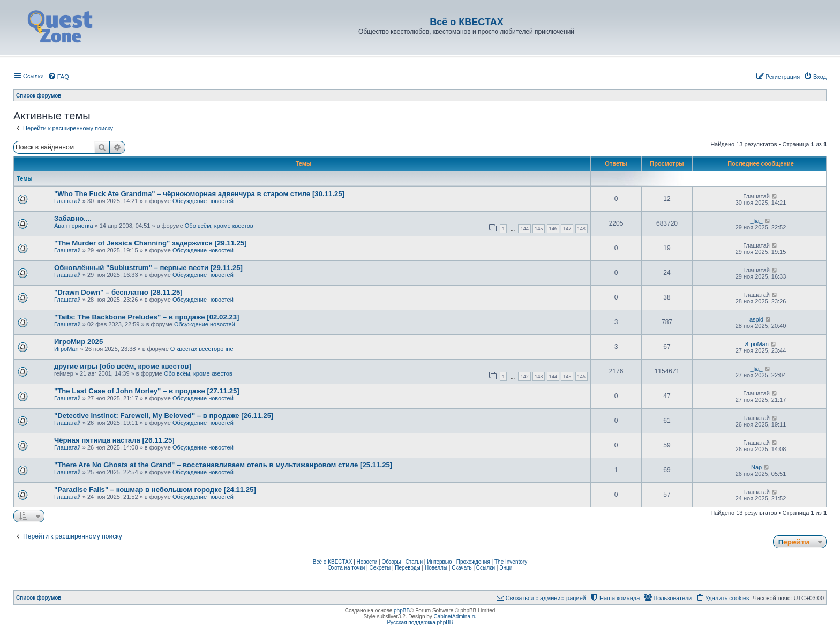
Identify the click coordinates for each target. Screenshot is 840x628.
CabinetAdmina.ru (455, 616)
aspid (756, 319)
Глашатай (67, 201)
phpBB (402, 611)
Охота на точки (347, 568)
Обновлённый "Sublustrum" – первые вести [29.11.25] (148, 268)
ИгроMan (66, 349)
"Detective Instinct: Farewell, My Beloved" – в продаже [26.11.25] (164, 416)
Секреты (380, 568)
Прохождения (473, 562)
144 (524, 229)
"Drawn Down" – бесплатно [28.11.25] (118, 292)
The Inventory (511, 562)
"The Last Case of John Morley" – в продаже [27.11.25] (147, 391)
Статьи (414, 562)
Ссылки (486, 568)
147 (567, 229)
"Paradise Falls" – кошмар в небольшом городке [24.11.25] (155, 489)
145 (539, 229)
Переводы (407, 568)
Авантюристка (74, 226)
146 (553, 229)
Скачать (462, 568)
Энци (506, 568)
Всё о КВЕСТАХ (333, 562)
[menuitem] (58, 77)
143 (539, 376)
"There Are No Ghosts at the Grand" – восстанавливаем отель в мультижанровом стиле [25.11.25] (223, 465)
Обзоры (391, 562)
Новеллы (436, 568)
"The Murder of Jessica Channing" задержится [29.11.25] (151, 243)
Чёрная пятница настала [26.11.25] (114, 440)
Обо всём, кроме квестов (219, 226)
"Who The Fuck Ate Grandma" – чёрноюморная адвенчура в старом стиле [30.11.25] (199, 194)
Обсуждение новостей (203, 201)
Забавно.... (73, 218)
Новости (367, 562)
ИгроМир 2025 (78, 342)
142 (524, 376)
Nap (756, 467)
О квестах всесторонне (202, 349)
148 (582, 229)
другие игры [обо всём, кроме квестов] (123, 366)
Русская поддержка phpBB (420, 622)
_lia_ (756, 221)
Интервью (439, 562)
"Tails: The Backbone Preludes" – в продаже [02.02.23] (147, 317)
